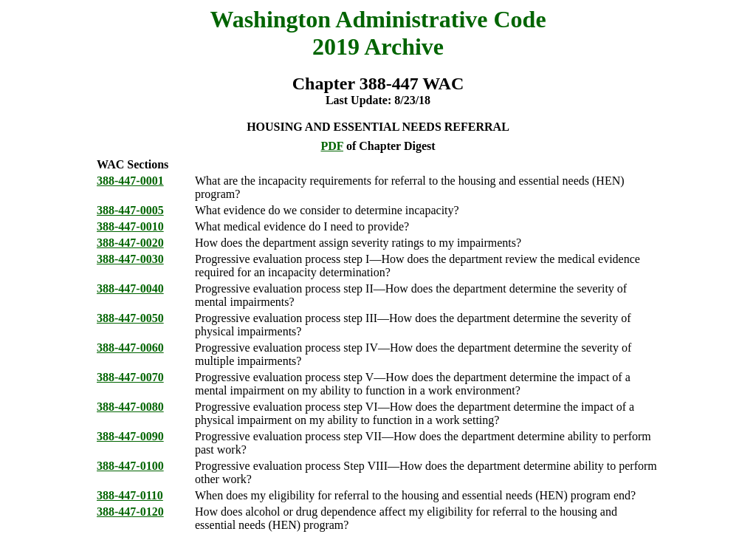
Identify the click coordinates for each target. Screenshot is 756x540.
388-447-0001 (130, 181)
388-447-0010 (130, 226)
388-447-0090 (130, 436)
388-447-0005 (130, 210)
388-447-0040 (130, 288)
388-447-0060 (130, 348)
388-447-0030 (130, 259)
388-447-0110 (130, 495)
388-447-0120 (130, 512)
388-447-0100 (130, 466)
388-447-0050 (130, 318)
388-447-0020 (130, 243)
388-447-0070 (130, 377)
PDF (332, 146)
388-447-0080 (130, 407)
